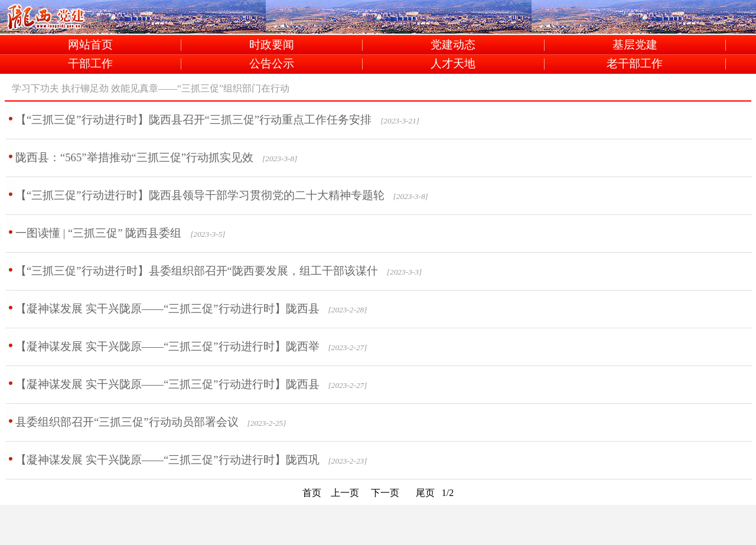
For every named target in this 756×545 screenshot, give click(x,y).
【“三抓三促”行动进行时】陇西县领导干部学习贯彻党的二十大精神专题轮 (200, 195)
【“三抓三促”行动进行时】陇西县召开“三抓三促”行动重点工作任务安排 (193, 120)
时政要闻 (272, 45)
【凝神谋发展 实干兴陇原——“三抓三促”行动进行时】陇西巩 (167, 460)
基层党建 (635, 45)
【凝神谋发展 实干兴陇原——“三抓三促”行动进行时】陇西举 (167, 346)
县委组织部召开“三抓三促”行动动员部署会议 (127, 422)
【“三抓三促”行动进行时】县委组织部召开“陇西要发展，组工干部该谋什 (197, 271)
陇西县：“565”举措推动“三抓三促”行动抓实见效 (134, 157)
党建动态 (453, 45)
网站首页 (90, 45)
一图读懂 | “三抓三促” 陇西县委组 (98, 233)
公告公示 (272, 64)
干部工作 (90, 64)
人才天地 (453, 64)
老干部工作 (635, 64)
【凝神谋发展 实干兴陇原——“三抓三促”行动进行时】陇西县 (167, 309)
